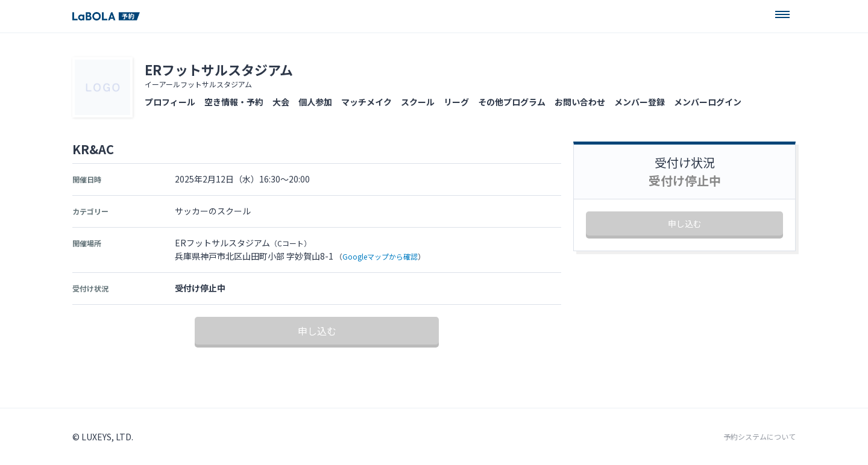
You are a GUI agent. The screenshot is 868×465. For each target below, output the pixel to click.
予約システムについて (759, 437)
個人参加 (315, 102)
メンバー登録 (640, 102)
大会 (281, 102)
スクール (418, 102)
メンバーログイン (708, 102)
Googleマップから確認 (380, 256)
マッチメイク (366, 102)
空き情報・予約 (234, 102)
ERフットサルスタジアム (219, 69)
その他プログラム (512, 102)
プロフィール (170, 102)
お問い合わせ (580, 102)
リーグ (456, 102)
